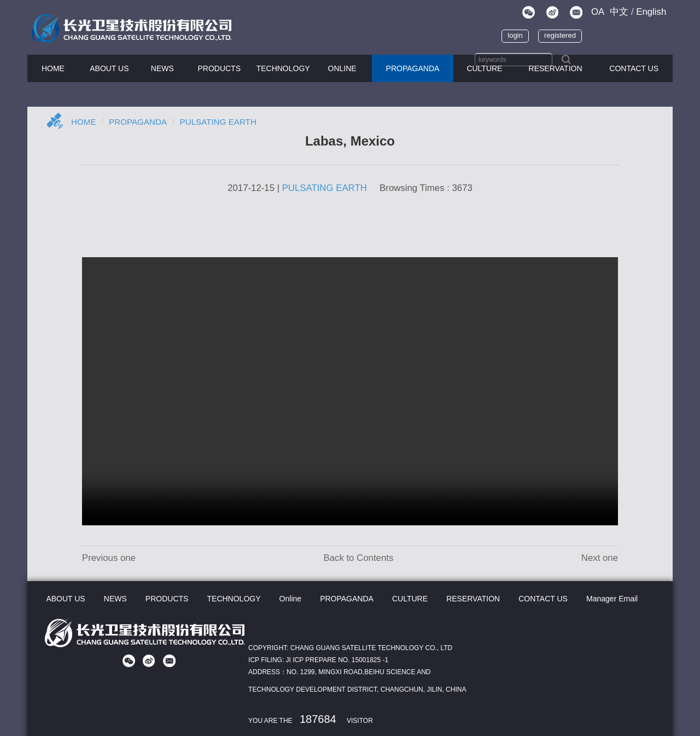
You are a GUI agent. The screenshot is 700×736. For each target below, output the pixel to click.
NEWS (162, 68)
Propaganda (141, 122)
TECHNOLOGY (283, 68)
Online (342, 68)
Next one (600, 558)
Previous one (109, 558)
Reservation (556, 68)
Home (84, 122)
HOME (53, 68)
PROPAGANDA (413, 68)
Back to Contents (358, 558)
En (651, 12)
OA (598, 12)
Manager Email (611, 599)
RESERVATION (472, 599)
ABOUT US (109, 68)
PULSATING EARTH (225, 122)
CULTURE (484, 68)
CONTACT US (634, 68)
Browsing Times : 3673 (426, 188)
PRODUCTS (219, 68)
